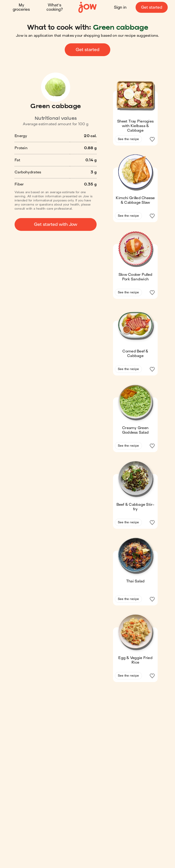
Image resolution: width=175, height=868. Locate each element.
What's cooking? (55, 7)
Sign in (120, 7)
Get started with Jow (56, 224)
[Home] (87, 7)
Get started (152, 7)
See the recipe (128, 139)
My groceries (21, 7)
